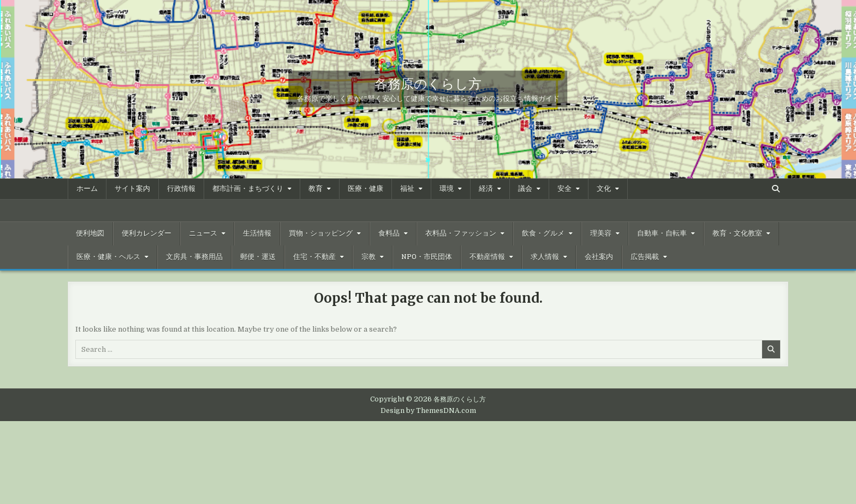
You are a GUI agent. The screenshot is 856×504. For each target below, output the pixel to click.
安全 (564, 189)
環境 (447, 189)
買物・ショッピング (321, 233)
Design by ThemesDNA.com (428, 411)
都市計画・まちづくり (248, 189)
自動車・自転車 (662, 233)
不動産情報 (487, 257)
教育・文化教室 (737, 233)
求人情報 (545, 257)
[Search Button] (776, 189)
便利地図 (90, 233)
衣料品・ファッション (461, 233)
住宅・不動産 (314, 257)
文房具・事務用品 (194, 257)
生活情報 (257, 233)
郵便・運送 (258, 257)
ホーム (87, 189)
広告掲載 (645, 257)
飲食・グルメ (543, 233)
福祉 (407, 189)
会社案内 (599, 257)
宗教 (368, 257)
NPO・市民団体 (427, 257)
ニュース (203, 233)
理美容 (601, 233)
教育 (316, 189)
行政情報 (181, 189)
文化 (604, 189)
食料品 (389, 233)
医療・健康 (365, 189)
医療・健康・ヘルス (108, 257)
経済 (486, 189)
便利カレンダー (147, 233)
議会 (525, 189)
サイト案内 (132, 189)
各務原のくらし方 (428, 83)
